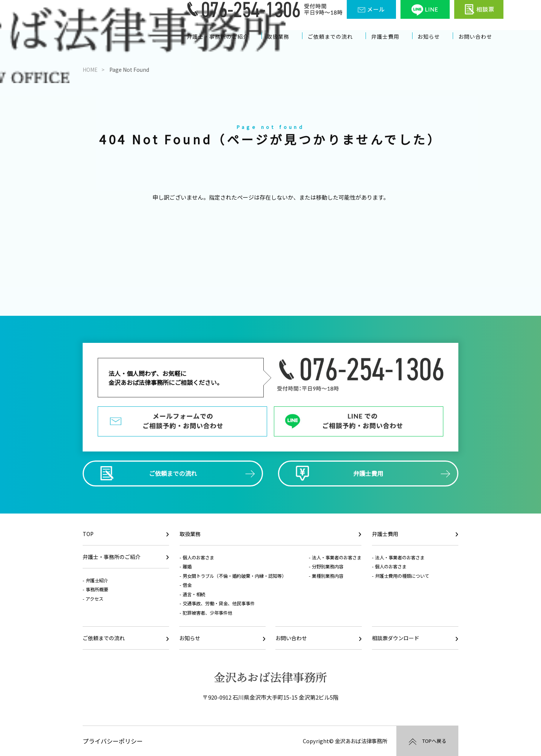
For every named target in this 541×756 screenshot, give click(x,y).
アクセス (94, 599)
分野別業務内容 (328, 567)
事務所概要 (97, 589)
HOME (90, 70)
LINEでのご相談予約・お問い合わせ (359, 421)
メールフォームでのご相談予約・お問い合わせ (182, 421)
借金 (187, 585)
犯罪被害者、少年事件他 (207, 613)
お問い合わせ (479, 48)
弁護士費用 (392, 48)
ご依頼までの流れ (337, 48)
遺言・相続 (194, 594)
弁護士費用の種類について (402, 576)
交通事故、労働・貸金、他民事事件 (219, 603)
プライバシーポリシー (113, 741)
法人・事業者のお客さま (337, 558)
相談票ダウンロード (396, 638)
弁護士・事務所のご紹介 (226, 48)
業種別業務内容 (328, 576)
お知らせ (434, 48)
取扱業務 (286, 48)
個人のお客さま (198, 558)
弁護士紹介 (97, 580)
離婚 (187, 567)
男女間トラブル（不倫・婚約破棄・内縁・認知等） (234, 576)
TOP (88, 534)
